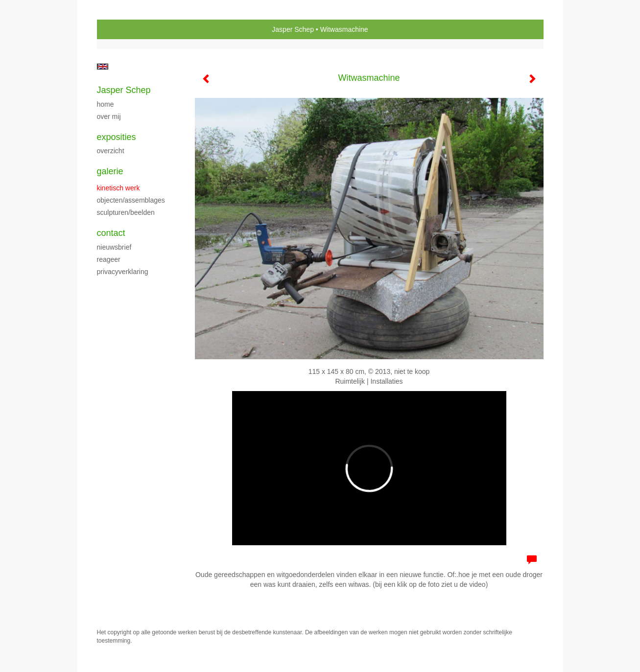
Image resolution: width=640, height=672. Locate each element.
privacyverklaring (123, 272)
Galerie (110, 171)
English (103, 67)
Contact (111, 233)
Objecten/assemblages (131, 200)
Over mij (109, 116)
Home (106, 104)
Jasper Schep (293, 29)
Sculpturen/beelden (126, 212)
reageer (109, 259)
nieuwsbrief (114, 247)
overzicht (111, 151)
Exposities (117, 137)
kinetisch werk (119, 188)
